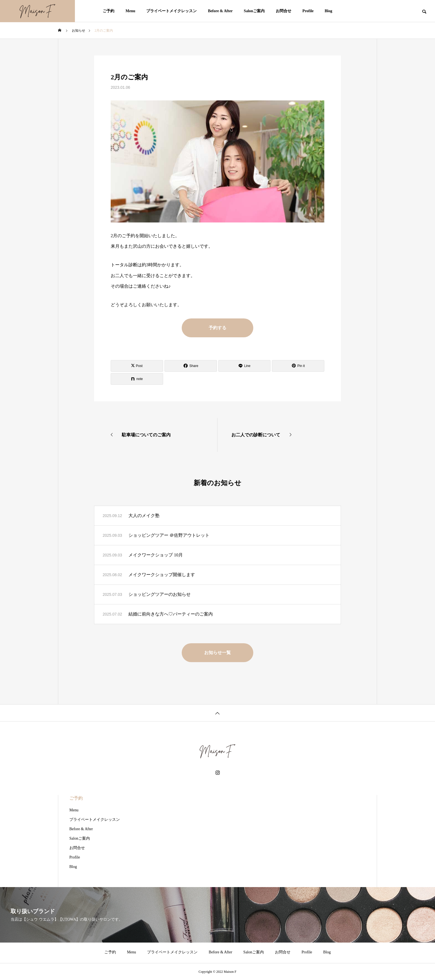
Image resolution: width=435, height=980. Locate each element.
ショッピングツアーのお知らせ (160, 594)
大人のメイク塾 (144, 516)
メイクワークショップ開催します (162, 575)
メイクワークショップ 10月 (156, 555)
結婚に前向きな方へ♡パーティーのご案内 (171, 614)
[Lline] (245, 366)
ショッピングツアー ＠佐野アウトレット (169, 535)
